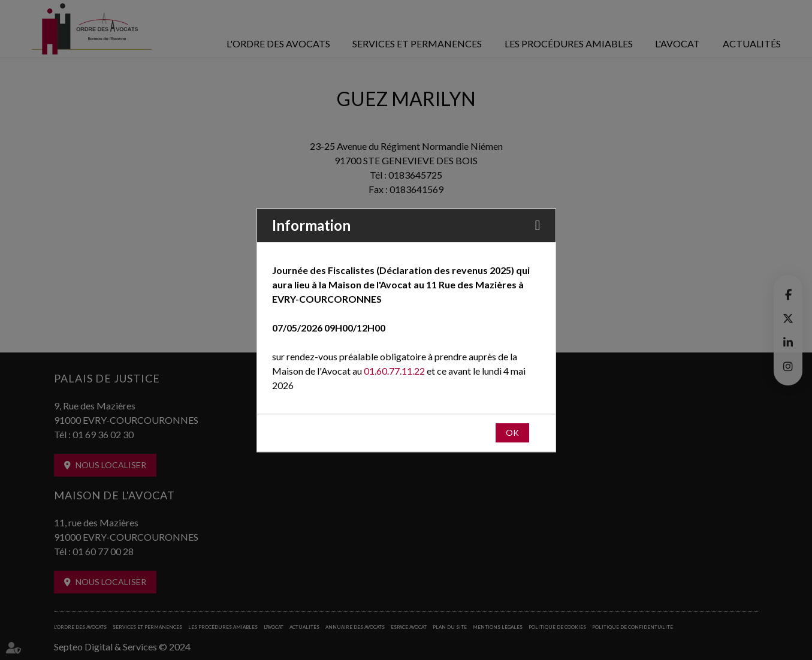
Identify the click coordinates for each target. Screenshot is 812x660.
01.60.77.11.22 (394, 371)
